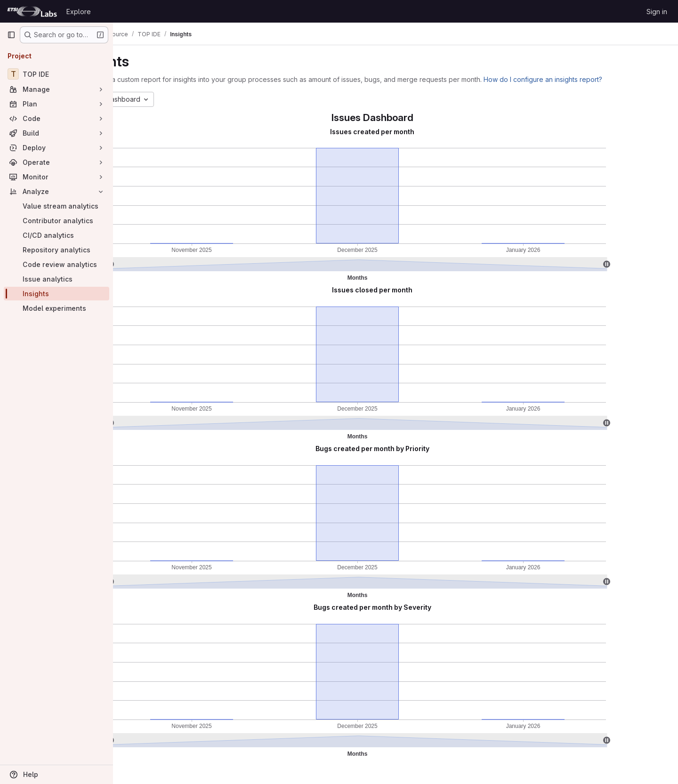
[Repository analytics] (56, 250)
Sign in (657, 12)
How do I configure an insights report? (589, 79)
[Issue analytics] (56, 279)
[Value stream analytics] (56, 206)
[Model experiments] (56, 308)
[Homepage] (32, 11)
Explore (79, 12)
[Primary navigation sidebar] (11, 35)
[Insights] (56, 294)
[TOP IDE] (56, 74)
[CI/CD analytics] (56, 235)
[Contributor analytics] (56, 221)
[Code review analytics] (56, 264)
